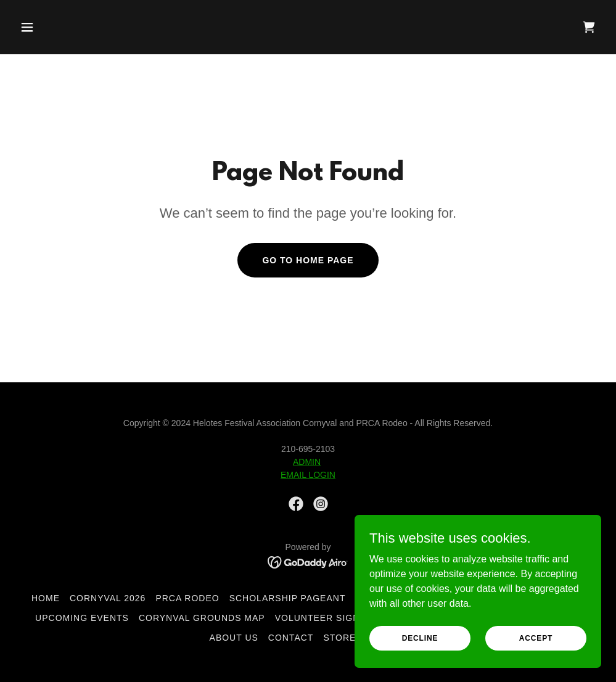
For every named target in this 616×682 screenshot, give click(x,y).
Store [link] (339, 638)
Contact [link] (291, 638)
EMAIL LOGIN (308, 475)
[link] (589, 27)
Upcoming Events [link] (82, 618)
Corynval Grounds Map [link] (202, 618)
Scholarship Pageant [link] (288, 598)
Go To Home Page (308, 260)
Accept (536, 638)
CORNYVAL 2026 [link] (108, 598)
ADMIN (307, 462)
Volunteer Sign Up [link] (326, 618)
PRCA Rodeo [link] (187, 598)
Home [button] (46, 598)
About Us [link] (234, 638)
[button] (82, 27)
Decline (420, 638)
